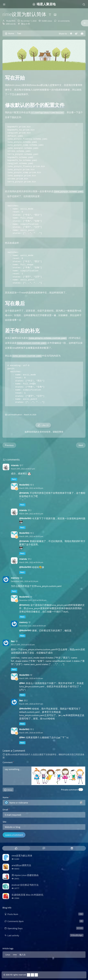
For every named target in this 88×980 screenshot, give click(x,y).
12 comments (63, 21)
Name (6, 797)
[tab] (16, 848)
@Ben (22, 683)
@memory (24, 605)
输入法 (22, 955)
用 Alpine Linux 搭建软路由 (25, 875)
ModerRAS (11, 21)
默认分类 (26, 24)
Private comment (70, 790)
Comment (8, 762)
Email (6, 810)
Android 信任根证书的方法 (25, 885)
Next (81, 445)
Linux (8, 955)
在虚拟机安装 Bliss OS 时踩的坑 (27, 895)
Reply (14, 479)
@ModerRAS (25, 518)
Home (10, 33)
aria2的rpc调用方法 (21, 865)
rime (15, 955)
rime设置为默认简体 (22, 856)
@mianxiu (24, 493)
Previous (9, 445)
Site (4, 822)
